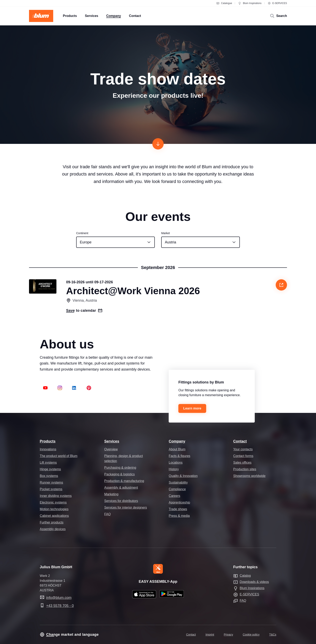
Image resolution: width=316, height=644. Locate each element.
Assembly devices (53, 529)
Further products (51, 522)
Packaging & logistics (119, 474)
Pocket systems (51, 489)
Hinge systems (50, 469)
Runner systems (51, 482)
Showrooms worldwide (249, 476)
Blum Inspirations (250, 3)
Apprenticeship (179, 502)
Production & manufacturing (124, 481)
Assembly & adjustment (121, 488)
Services (112, 441)
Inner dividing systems (56, 496)
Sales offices (242, 463)
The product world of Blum (59, 456)
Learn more (192, 408)
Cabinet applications (54, 516)
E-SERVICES (277, 3)
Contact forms (243, 456)
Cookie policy (251, 635)
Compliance (177, 489)
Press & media (179, 516)
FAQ (107, 514)
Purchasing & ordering (120, 468)
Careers (174, 496)
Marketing (111, 494)
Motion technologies (54, 509)
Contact (240, 441)
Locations (176, 463)
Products (48, 441)
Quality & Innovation (183, 476)
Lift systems (48, 463)
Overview (111, 449)
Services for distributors (121, 501)
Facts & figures (179, 456)
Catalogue (224, 3)
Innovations (48, 449)
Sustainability (178, 482)
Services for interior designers (126, 507)
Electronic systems (53, 502)
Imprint (210, 635)
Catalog (245, 576)
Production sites (245, 469)
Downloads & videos (254, 582)
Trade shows (178, 509)
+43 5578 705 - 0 (60, 606)
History (174, 469)
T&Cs (273, 635)
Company (177, 441)
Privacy (228, 635)
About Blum (177, 449)
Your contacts (243, 449)
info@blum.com (59, 598)
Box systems (49, 476)
